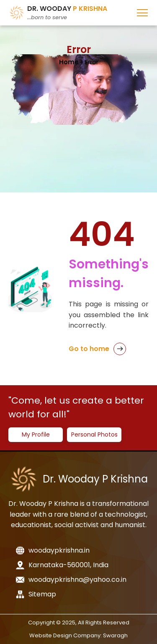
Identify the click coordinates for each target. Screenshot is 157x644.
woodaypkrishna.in (53, 550)
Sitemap (36, 594)
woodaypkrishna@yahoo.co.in (71, 580)
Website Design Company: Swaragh (78, 635)
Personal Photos (94, 434)
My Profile (36, 434)
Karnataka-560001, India (62, 565)
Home (69, 62)
